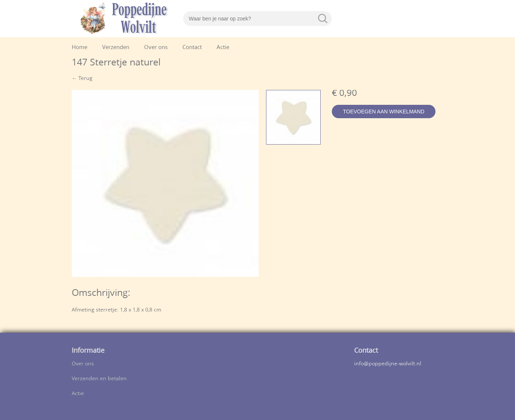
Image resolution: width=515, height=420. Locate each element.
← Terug (82, 79)
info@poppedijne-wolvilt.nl (388, 364)
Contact (192, 48)
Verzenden (116, 48)
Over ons (156, 48)
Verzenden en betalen (99, 379)
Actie (223, 48)
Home (80, 48)
